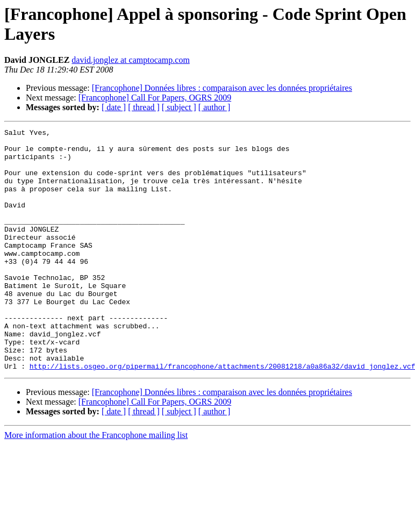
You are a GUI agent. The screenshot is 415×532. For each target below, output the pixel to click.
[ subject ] (179, 107)
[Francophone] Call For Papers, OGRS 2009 (155, 98)
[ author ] (214, 107)
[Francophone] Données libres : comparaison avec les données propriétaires (222, 88)
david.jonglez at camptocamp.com (130, 60)
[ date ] (114, 107)
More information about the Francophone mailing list (96, 483)
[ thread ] (144, 107)
